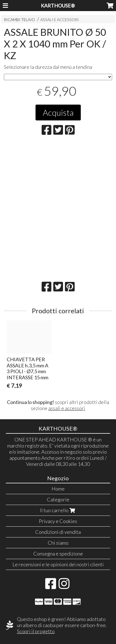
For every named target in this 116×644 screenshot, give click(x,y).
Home (58, 489)
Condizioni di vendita (58, 532)
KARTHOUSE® (58, 6)
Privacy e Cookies (58, 521)
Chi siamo (58, 543)
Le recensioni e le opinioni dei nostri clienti (58, 564)
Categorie (58, 499)
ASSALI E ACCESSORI (60, 20)
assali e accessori (67, 408)
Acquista (58, 112)
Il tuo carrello (58, 510)
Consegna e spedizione (58, 554)
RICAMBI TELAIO (19, 20)
